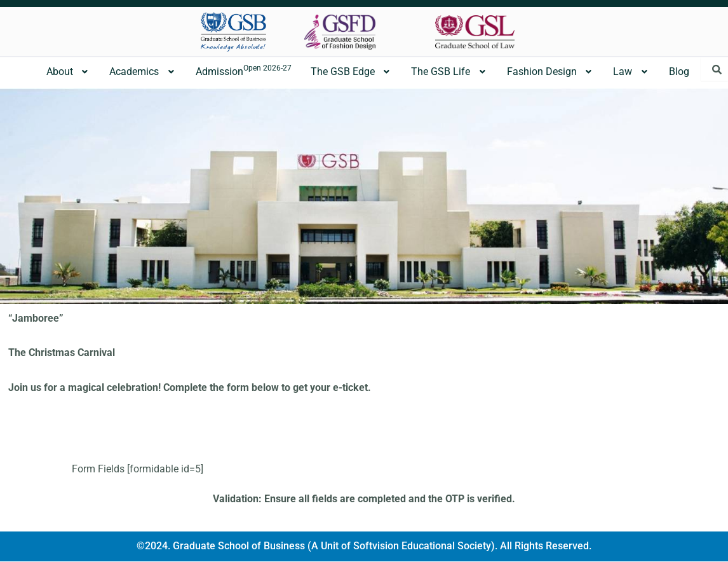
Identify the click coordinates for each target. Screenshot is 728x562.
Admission (244, 71)
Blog (679, 72)
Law (631, 72)
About (69, 72)
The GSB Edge (352, 72)
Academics (143, 72)
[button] (69, 72)
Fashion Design (551, 72)
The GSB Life (449, 72)
